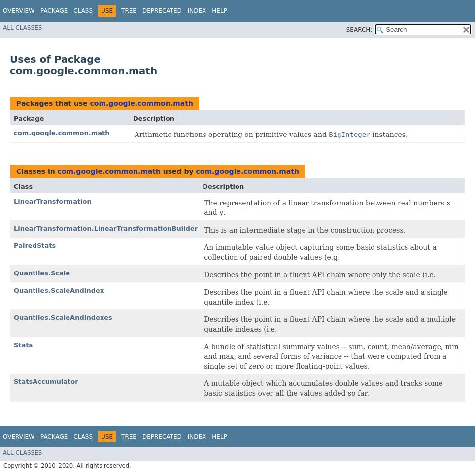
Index (197, 11)
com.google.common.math (141, 103)
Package (54, 11)
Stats (23, 345)
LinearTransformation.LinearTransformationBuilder (106, 228)
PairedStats (35, 246)
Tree (129, 11)
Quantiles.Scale (42, 273)
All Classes (22, 28)
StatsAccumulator (46, 382)
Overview (19, 11)
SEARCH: (359, 30)
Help (220, 11)
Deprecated (162, 11)
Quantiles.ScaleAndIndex (59, 290)
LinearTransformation (53, 201)
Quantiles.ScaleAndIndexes (63, 318)
